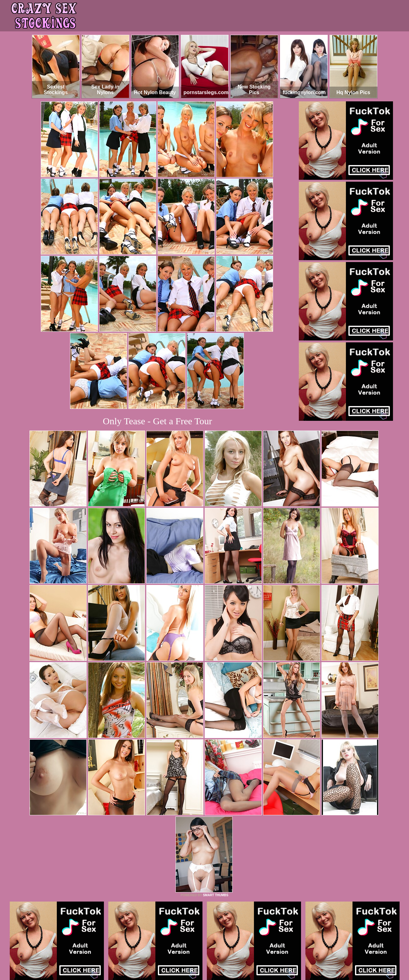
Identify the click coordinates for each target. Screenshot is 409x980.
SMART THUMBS (215, 895)
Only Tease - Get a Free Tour (158, 421)
